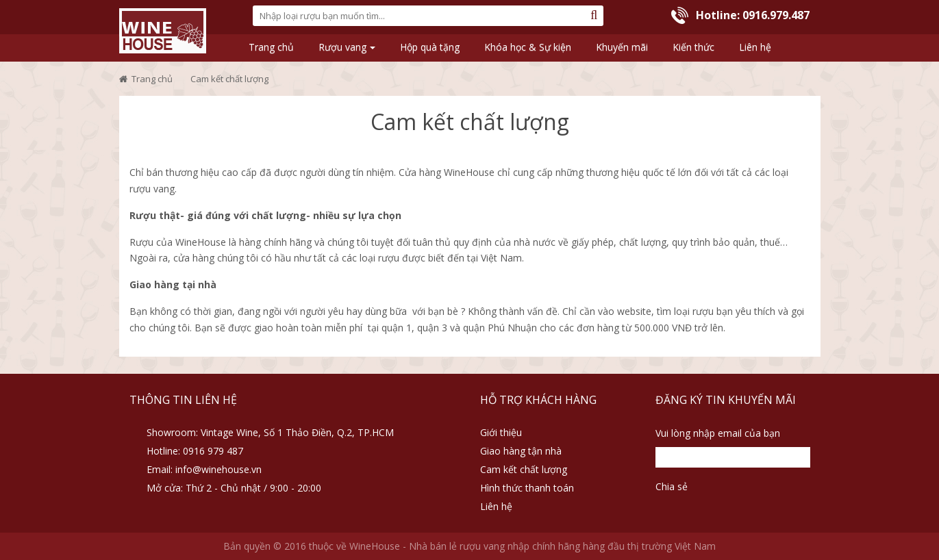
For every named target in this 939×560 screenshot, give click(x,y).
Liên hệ (496, 506)
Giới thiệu (501, 432)
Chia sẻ (672, 486)
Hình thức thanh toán (527, 488)
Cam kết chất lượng (524, 469)
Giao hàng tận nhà (521, 451)
